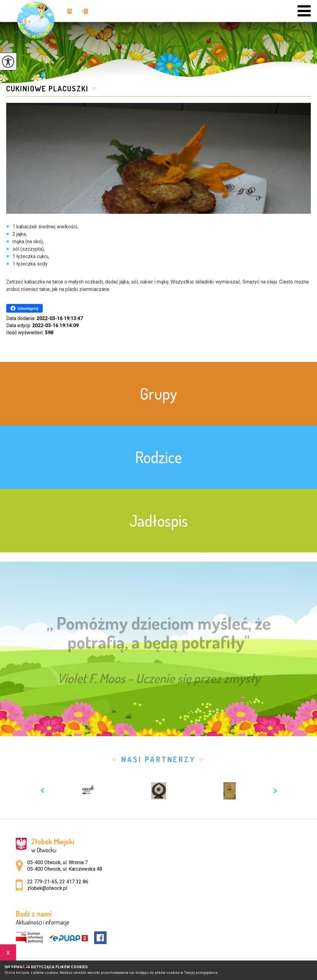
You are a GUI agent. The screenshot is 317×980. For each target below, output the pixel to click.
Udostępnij (24, 308)
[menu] (304, 11)
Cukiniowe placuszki (47, 89)
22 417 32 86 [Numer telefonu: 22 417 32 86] (74, 882)
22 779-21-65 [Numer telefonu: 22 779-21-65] (42, 882)
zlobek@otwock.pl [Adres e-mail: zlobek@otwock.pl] (47, 888)
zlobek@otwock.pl (85, 11)
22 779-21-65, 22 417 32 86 (69, 11)
